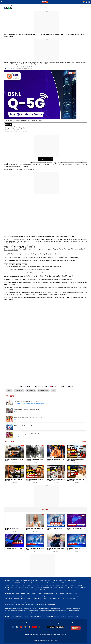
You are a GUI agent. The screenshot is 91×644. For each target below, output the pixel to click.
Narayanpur (30, 598)
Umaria (21, 583)
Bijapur (78, 596)
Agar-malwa (23, 580)
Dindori (39, 583)
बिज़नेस (56, 531)
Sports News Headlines (40, 617)
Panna (70, 583)
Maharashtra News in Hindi (78, 608)
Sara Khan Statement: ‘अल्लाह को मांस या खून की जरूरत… (56, 549)
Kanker (34, 594)
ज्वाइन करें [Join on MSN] (71, 387)
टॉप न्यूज (16, 412)
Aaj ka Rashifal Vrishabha (50, 602)
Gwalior (60, 580)
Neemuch (75, 583)
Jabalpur (60, 583)
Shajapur (37, 588)
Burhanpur (52, 585)
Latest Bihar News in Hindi (46, 613)
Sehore (75, 585)
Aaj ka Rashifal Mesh (39, 602)
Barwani (65, 583)
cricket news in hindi (72, 617)
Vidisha (42, 588)
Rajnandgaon (66, 598)
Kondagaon (23, 594)
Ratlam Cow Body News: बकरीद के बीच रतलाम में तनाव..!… (27, 410)
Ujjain (13, 580)
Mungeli (72, 598)
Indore (17, 580)
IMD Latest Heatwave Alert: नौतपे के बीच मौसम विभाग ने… (34, 460)
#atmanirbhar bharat (43, 391)
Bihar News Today (27, 613)
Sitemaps (34, 627)
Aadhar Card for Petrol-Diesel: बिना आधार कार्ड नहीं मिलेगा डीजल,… (76, 460)
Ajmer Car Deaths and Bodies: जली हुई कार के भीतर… (14, 460)
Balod (6, 598)
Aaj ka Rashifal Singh (9, 604)
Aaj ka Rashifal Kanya (20, 604)
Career (59, 634)
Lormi (50, 598)
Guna (65, 580)
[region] (47, 21)
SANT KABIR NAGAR (15, 550)
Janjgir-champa (69, 594)
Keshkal (29, 594)
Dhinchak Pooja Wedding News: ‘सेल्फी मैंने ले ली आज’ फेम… (27, 434)
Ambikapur (45, 594)
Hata (72, 588)
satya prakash (10, 68)
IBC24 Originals (17, 420)
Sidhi (81, 588)
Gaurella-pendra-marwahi (10, 596)
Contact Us (54, 634)
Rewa (47, 588)
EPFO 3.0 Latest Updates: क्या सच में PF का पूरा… (25, 426)
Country (10, 5)
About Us (63, 634)
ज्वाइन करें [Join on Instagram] (53, 387)
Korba (18, 594)
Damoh (30, 583)
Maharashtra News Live (22, 611)
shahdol (31, 590)
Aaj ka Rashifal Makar (52, 604)
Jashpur (75, 594)
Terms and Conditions (45, 634)
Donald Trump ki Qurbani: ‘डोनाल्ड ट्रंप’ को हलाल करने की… (34, 480)
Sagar (12, 588)
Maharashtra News (67, 608)
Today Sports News (51, 617)
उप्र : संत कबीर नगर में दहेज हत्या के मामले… (15, 548)
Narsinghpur (8, 585)
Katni (16, 583)
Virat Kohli (13, 617)
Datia (35, 583)
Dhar (13, 585)
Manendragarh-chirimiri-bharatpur (62, 596)
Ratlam (18, 585)
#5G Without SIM (31, 391)
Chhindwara (48, 580)
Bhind (43, 585)
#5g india (9, 391)
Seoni (79, 585)
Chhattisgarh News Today (44, 608)
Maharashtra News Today (10, 611)
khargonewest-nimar (72, 580)
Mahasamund (50, 596)
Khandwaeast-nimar (9, 583)
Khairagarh (38, 596)
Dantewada (61, 594)
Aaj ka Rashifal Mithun (62, 602)
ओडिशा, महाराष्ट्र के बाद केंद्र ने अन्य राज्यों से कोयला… (54, 529)
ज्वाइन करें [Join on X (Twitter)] (36, 387)
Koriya (44, 596)
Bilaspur (83, 596)
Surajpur (36, 598)
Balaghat (58, 585)
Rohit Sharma (20, 617)
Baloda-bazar (17, 598)
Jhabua (55, 583)
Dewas (26, 583)
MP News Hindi (8, 613)
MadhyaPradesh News (34, 611)
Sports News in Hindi (29, 617)
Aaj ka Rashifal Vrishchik (41, 604)
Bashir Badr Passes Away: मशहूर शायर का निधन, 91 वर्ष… (14, 480)
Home (5, 5)
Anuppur (42, 580)
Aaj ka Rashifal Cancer (73, 602)
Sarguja (46, 598)
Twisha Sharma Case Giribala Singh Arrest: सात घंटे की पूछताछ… (29, 418)
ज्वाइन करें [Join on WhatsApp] (20, 387)
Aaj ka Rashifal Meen (29, 602)
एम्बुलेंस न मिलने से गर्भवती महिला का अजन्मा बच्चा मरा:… (76, 529)
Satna (16, 588)
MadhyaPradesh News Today (60, 611)
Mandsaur (28, 585)
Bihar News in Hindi (17, 613)
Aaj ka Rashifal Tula (30, 604)
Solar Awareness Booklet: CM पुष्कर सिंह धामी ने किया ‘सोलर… (28, 401)
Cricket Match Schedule (61, 617)
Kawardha (39, 594)
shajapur (42, 590)
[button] (1, 2)
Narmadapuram (82, 583)
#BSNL (54, 391)
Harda (70, 585)
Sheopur (21, 588)
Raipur (55, 598)
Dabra (44, 583)
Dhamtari (51, 594)
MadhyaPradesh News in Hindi (46, 611)
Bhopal (38, 585)
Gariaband (32, 596)
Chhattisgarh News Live (56, 608)
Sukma (41, 598)
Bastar (11, 598)
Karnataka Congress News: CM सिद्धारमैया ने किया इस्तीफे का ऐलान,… (56, 480)
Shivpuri (26, 588)
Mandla (34, 585)
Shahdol (31, 588)
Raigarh (60, 598)
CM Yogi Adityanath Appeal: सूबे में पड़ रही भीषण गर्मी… (55, 460)
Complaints (35, 634)
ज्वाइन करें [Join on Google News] (62, 387)
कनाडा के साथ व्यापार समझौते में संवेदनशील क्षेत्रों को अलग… (35, 549)
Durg (56, 594)
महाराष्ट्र (76, 531)
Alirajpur (36, 580)
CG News (35, 608)
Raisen (51, 588)
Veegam (56, 640)
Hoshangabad (64, 585)
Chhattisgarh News (27, 608)
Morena (23, 585)
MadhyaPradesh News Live (74, 611)
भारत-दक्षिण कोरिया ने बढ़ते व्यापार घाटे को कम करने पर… (76, 549)
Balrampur (23, 598)
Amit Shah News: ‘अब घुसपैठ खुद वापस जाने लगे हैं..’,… (35, 529)
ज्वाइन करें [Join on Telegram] (45, 387)
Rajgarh (56, 588)
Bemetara (73, 596)
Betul (47, 585)
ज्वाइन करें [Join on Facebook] (28, 387)
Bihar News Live (36, 613)
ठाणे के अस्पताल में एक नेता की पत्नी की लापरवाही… (12, 529)
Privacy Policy (29, 634)
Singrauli (7, 588)
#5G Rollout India (19, 391)
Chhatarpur (55, 580)
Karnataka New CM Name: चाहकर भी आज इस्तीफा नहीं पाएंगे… (76, 480)
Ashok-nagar (30, 580)
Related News (10, 441)
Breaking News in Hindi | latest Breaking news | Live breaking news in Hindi (30, 403)
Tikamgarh (49, 583)
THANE (15, 531)
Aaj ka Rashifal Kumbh (18, 602)
